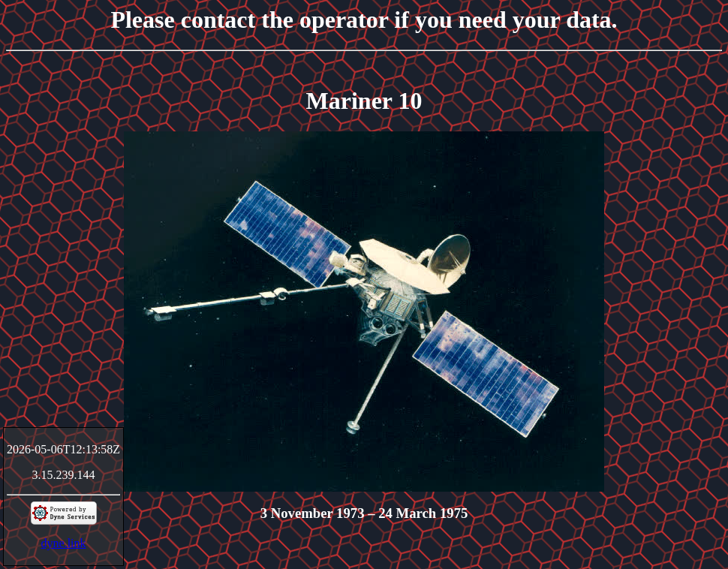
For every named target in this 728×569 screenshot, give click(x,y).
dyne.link (64, 543)
